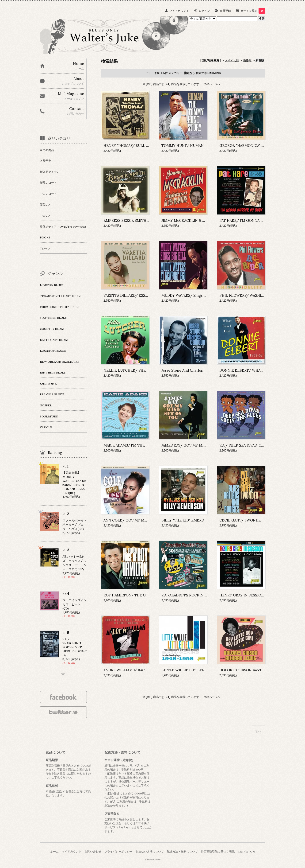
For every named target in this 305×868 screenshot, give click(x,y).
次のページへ (212, 84)
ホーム (54, 851)
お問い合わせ (93, 851)
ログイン (204, 11)
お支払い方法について (150, 851)
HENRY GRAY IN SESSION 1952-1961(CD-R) (255, 595)
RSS (240, 851)
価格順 (247, 60)
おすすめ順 (232, 60)
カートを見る (253, 11)
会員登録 (225, 11)
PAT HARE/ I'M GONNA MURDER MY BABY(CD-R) (262, 220)
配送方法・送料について (182, 851)
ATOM (251, 851)
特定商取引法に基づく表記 (218, 851)
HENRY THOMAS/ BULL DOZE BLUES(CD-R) (142, 146)
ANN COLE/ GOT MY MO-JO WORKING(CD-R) (143, 520)
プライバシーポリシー (118, 851)
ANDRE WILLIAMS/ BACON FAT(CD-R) (136, 670)
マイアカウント (179, 11)
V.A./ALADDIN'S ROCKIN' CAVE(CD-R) (194, 595)
